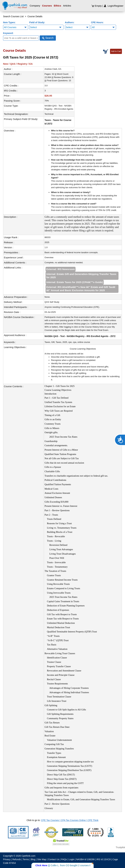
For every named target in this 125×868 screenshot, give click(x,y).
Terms (26, 859)
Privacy (7, 859)
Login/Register (114, 6)
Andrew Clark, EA (53, 69)
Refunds (17, 859)
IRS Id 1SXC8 (103, 859)
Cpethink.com (28, 856)
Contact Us (54, 859)
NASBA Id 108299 (85, 859)
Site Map (42, 859)
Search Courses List (13, 16)
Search (48, 38)
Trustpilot (120, 847)
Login (71, 859)
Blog (33, 859)
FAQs (64, 859)
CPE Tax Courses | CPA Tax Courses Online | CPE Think (70, 820)
